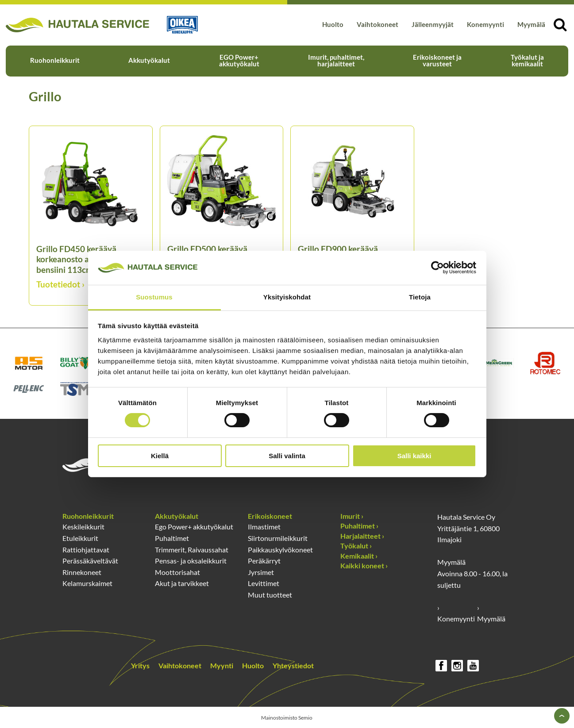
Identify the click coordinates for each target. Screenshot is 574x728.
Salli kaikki (414, 456)
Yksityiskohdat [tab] (287, 297)
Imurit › (352, 516)
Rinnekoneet (82, 572)
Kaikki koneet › (364, 565)
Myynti (222, 665)
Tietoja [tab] (420, 297)
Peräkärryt (264, 561)
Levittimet (264, 583)
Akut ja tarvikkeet (182, 583)
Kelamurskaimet (87, 583)
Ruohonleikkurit (55, 60)
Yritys (140, 665)
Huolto (333, 25)
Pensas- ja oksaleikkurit (191, 561)
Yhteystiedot (293, 665)
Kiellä (160, 456)
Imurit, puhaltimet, (336, 61)
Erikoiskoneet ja (437, 61)
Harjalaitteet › (362, 536)
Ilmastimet (264, 527)
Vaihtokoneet (378, 25)
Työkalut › (356, 546)
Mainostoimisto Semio (287, 718)
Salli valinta (287, 456)
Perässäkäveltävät (90, 561)
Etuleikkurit (80, 538)
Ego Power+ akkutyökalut (194, 527)
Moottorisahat (177, 572)
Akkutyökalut (149, 60)
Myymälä (531, 25)
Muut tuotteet (270, 595)
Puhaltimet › (359, 526)
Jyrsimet (261, 572)
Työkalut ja (527, 61)
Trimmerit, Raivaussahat (192, 550)
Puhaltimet (172, 538)
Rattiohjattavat (86, 550)
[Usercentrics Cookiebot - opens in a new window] (437, 268)
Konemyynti (485, 25)
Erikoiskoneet (270, 516)
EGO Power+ (239, 61)
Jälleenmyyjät (433, 25)
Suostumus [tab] (154, 297)
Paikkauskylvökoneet (280, 550)
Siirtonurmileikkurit (278, 538)
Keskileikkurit (83, 527)
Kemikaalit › (359, 556)
